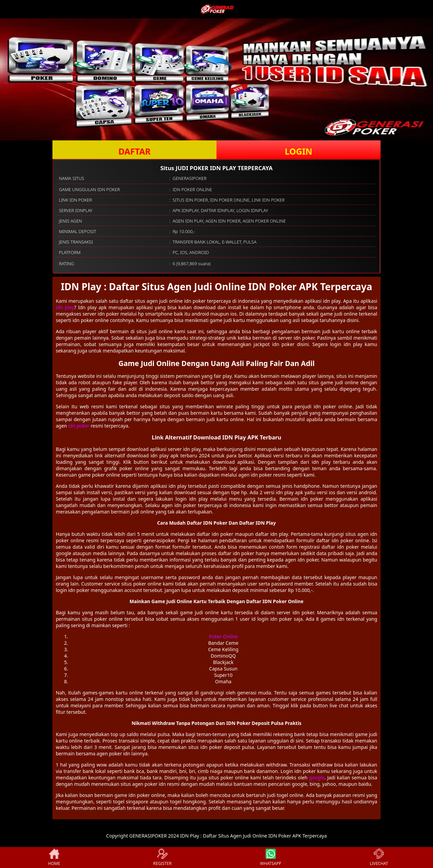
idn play (65, 307)
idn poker (79, 426)
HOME (54, 858)
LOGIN (299, 151)
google (317, 778)
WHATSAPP (271, 858)
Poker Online (223, 636)
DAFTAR (134, 151)
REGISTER (162, 858)
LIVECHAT (379, 858)
